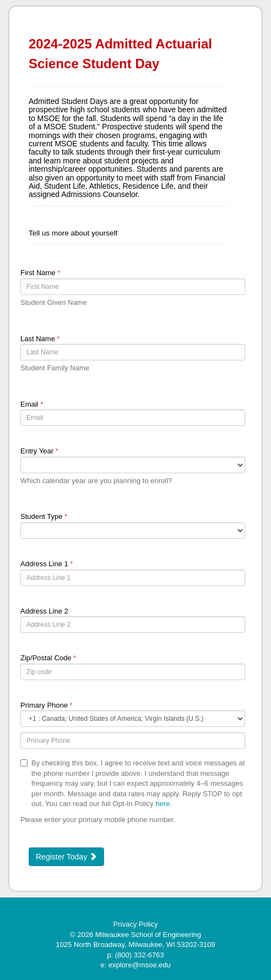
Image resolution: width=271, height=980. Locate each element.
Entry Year (39, 451)
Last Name (40, 339)
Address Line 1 (47, 564)
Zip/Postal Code (48, 658)
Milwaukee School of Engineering (148, 935)
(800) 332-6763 (140, 955)
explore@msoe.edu (140, 965)
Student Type (44, 516)
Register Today (66, 857)
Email (32, 404)
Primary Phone (47, 705)
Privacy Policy (136, 924)
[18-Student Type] (133, 530)
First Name (40, 273)
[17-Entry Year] (133, 465)
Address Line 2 (44, 611)
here (162, 804)
